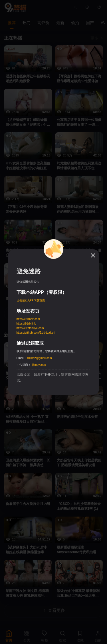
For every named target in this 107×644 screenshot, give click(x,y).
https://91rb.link (26, 324)
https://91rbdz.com (28, 319)
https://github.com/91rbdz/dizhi (36, 333)
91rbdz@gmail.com (39, 358)
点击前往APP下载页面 (31, 301)
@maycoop (39, 365)
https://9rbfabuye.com (30, 328)
